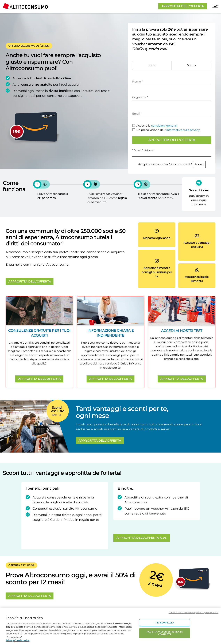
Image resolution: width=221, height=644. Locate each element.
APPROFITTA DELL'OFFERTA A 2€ (142, 538)
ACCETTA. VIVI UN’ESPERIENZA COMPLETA (165, 633)
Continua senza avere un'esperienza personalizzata (193, 612)
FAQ (215, 6)
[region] (110, 626)
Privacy (10, 640)
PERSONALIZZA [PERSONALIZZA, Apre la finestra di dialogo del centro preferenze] (165, 623)
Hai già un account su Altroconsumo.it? (172, 164)
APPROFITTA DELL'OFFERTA (183, 6)
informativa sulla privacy (183, 130)
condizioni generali (164, 126)
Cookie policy (22, 640)
